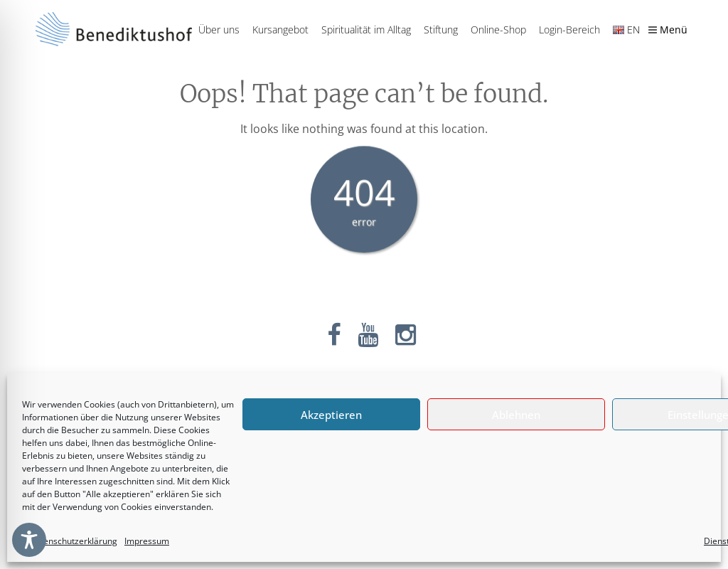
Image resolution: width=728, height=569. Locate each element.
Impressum (147, 541)
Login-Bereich (569, 30)
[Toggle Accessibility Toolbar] (29, 540)
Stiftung (441, 30)
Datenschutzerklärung (73, 541)
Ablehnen (516, 415)
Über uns (219, 30)
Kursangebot (280, 30)
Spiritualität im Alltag (366, 30)
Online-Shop (498, 30)
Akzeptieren (331, 415)
